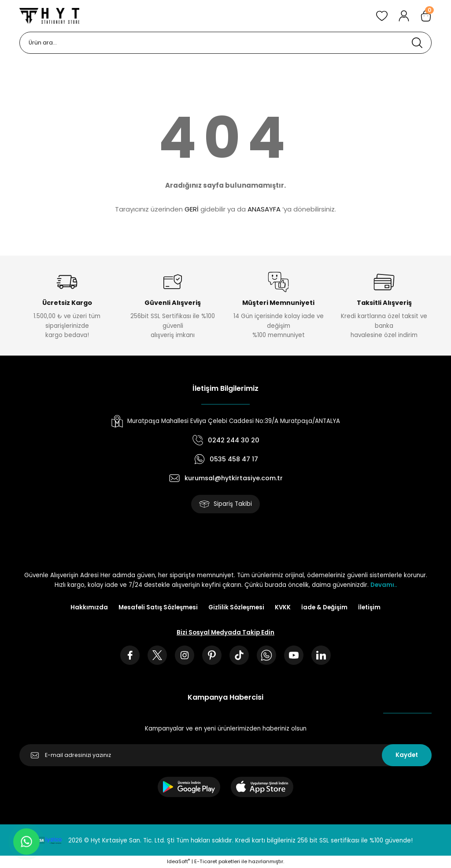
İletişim (369, 607)
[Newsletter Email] (225, 755)
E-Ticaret (206, 861)
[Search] (225, 43)
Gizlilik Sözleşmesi (236, 607)
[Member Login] (404, 16)
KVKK (283, 607)
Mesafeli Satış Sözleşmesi (158, 607)
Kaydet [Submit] (407, 755)
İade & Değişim (324, 607)
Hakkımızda (89, 607)
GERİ (192, 209)
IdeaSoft (178, 861)
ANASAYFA (264, 209)
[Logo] (49, 16)
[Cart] (426, 16)
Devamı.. (384, 585)
